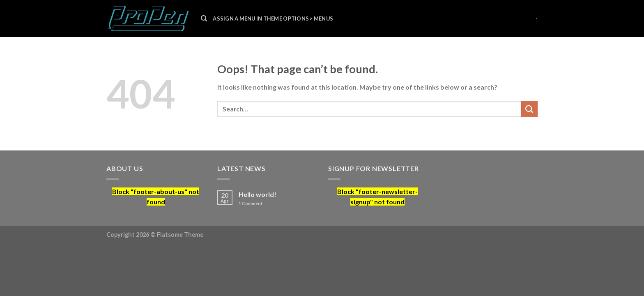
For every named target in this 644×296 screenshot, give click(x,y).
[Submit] (529, 109)
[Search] (204, 18)
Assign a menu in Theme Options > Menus (273, 18)
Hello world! (258, 194)
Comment (251, 203)
